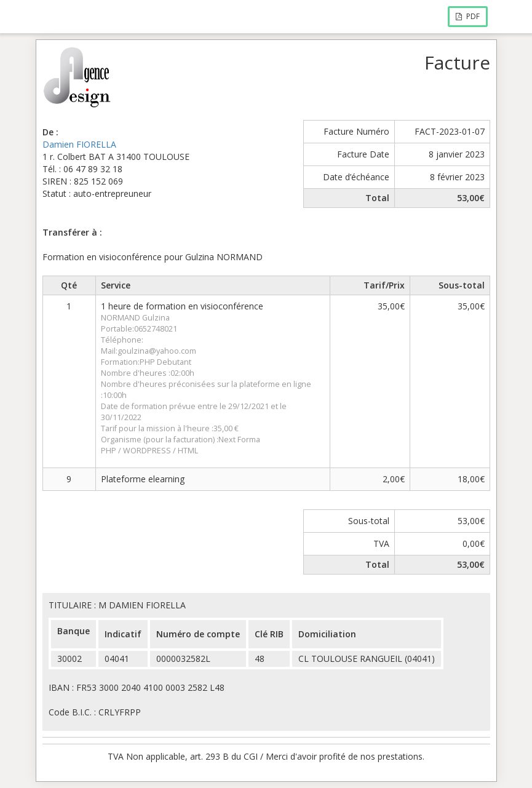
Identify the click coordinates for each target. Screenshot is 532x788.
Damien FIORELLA (79, 144)
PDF (468, 16)
